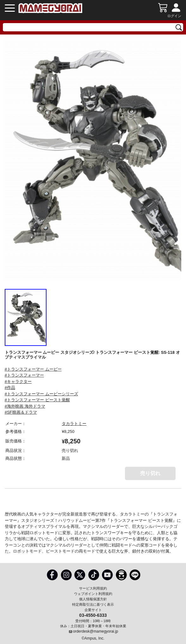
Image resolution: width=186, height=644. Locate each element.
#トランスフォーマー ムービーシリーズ (41, 394)
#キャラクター (18, 381)
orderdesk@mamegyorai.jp (96, 631)
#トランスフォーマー (24, 375)
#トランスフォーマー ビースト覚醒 (37, 400)
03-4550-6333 (93, 615)
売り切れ (150, 473)
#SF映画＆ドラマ (21, 412)
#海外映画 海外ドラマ (25, 406)
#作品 (10, 388)
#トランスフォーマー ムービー (33, 369)
